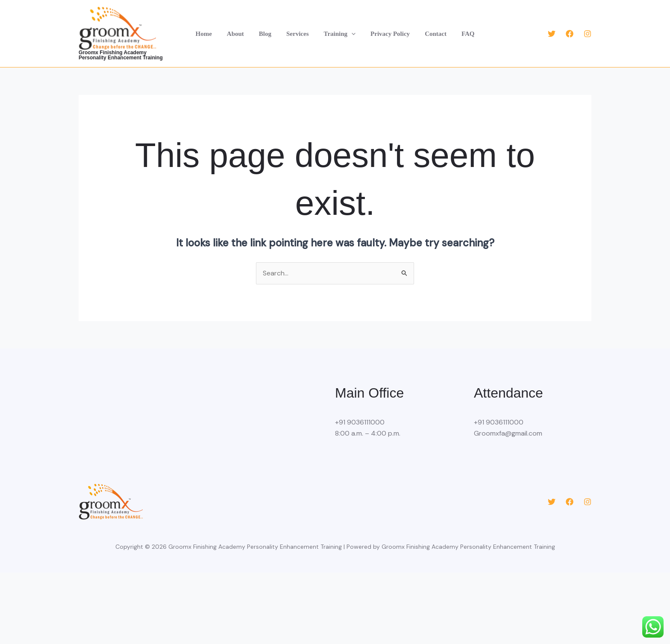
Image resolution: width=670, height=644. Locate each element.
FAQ (460, 34)
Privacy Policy (387, 34)
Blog (268, 34)
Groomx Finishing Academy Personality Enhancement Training (127, 55)
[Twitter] (552, 34)
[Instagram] (588, 34)
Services (299, 34)
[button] (351, 34)
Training (339, 34)
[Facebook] (570, 34)
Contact (431, 34)
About (241, 34)
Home (211, 34)
